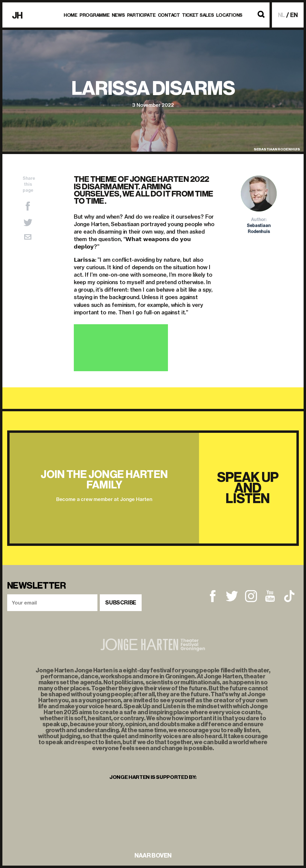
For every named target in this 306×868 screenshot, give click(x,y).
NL (281, 15)
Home (71, 15)
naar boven (153, 855)
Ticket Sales (198, 15)
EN (294, 15)
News (118, 15)
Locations (229, 15)
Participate (141, 15)
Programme (94, 15)
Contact (169, 15)
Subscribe (121, 603)
